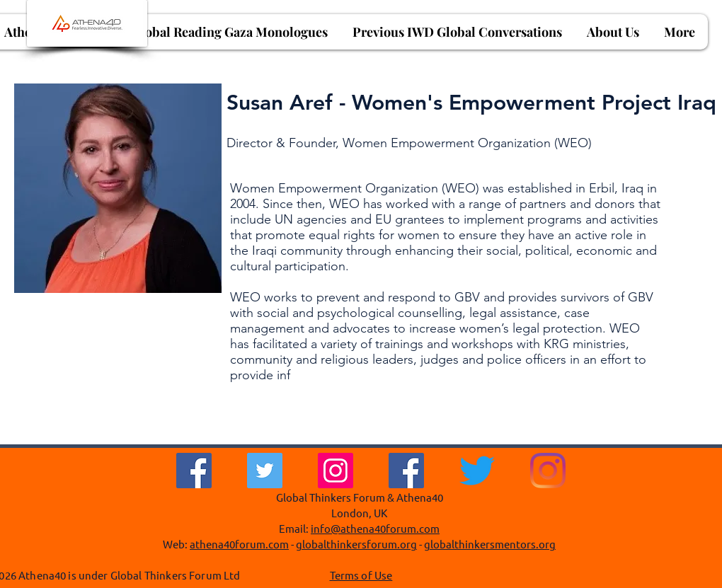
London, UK (359, 513)
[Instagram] (336, 471)
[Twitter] (265, 471)
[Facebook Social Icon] (406, 471)
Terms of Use (361, 575)
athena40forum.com (239, 544)
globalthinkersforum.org (356, 544)
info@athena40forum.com (375, 528)
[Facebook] (194, 471)
